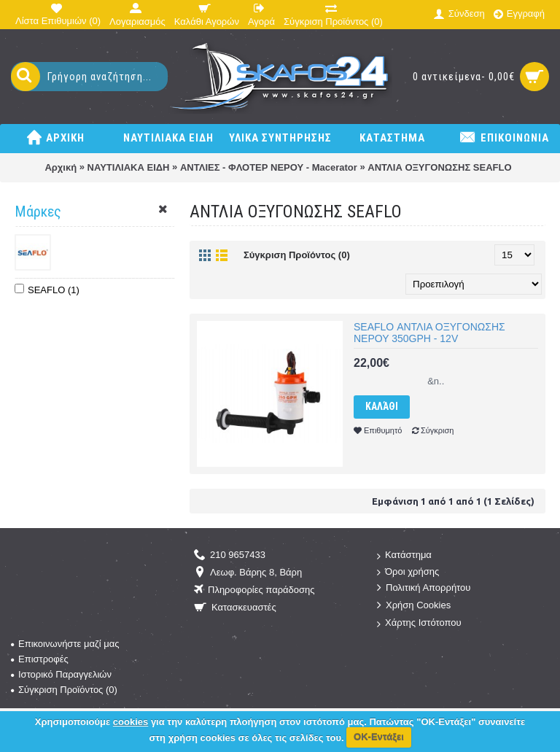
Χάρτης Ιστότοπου (419, 623)
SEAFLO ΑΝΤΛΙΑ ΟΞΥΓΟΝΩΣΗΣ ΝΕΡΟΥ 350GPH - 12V (429, 333)
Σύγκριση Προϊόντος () (64, 690)
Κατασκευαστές (235, 608)
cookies (131, 722)
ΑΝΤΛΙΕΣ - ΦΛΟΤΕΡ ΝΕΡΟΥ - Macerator (269, 167)
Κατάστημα (404, 555)
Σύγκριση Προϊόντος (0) (297, 255)
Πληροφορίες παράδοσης (254, 590)
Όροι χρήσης (408, 572)
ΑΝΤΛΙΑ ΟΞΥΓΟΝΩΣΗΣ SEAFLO (439, 167)
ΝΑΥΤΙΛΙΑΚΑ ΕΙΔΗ (129, 167)
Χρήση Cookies (414, 606)
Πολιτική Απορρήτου (424, 588)
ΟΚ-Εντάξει (379, 737)
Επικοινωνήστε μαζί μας (65, 644)
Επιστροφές (40, 659)
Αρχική (61, 167)
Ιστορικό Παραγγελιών (61, 674)
